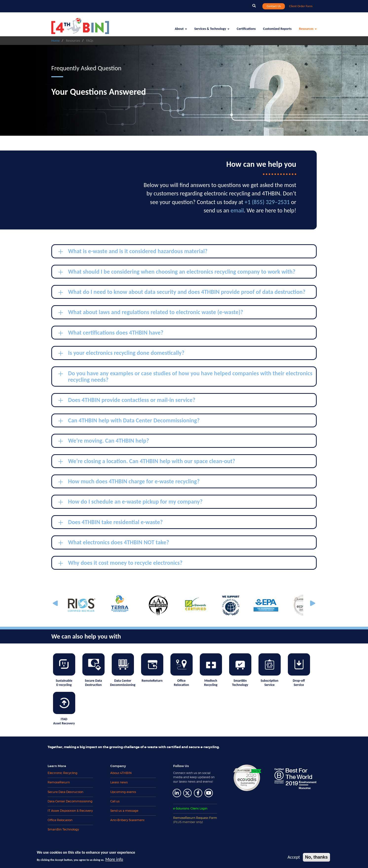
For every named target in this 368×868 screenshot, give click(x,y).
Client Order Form (301, 6)
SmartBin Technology (240, 670)
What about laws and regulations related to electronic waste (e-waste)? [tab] (151, 313)
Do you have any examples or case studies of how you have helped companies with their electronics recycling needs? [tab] (185, 376)
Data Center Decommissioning (123, 670)
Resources (308, 29)
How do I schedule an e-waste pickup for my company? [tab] (130, 502)
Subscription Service (270, 670)
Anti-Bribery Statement (127, 820)
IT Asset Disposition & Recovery (70, 811)
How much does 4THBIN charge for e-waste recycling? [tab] (129, 482)
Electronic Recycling (63, 773)
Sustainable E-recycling (64, 670)
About (181, 29)
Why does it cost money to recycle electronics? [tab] (120, 564)
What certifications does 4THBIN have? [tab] (111, 333)
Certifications (246, 29)
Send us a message (124, 811)
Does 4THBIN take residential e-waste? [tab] (111, 523)
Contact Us (274, 6)
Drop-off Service (299, 670)
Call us (115, 801)
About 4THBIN (121, 773)
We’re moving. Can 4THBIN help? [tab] (104, 441)
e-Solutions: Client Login (190, 809)
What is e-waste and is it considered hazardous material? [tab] (133, 252)
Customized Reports (277, 29)
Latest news (119, 782)
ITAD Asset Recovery (64, 709)
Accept (294, 857)
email (237, 210)
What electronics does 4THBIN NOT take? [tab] (114, 543)
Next (312, 604)
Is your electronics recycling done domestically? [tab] (121, 354)
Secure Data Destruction (93, 670)
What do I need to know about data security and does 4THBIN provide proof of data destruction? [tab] (182, 293)
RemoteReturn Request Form (195, 820)
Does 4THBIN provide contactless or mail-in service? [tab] (127, 401)
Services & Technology (212, 29)
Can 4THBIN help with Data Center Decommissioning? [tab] (129, 421)
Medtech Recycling (211, 670)
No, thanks (316, 857)
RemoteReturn (152, 668)
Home (55, 41)
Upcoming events (123, 792)
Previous (56, 604)
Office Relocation (182, 670)
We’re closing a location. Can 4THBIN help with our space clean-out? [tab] (147, 462)
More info (114, 859)
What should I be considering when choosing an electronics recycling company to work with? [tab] (177, 272)
